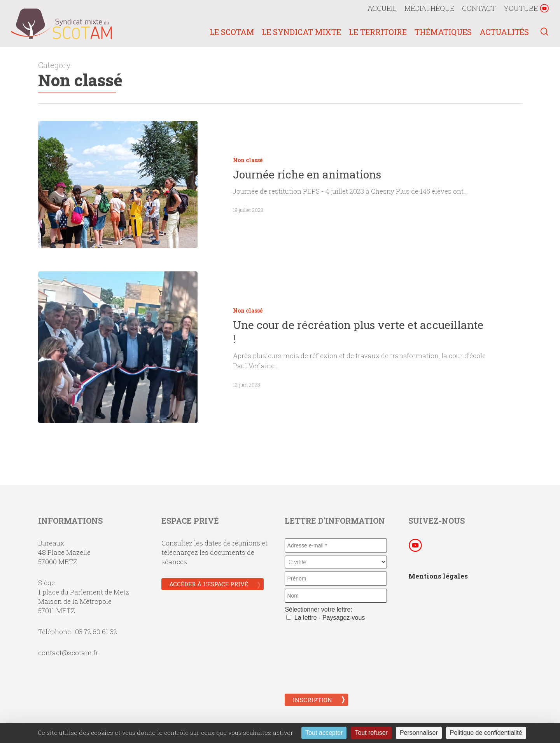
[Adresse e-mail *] (336, 545)
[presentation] (317, 657)
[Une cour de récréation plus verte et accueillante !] (118, 354)
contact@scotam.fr (68, 653)
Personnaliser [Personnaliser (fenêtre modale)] (419, 733)
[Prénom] (336, 579)
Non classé (248, 160)
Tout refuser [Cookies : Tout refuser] (371, 733)
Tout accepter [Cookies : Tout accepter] (324, 733)
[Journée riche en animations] (118, 184)
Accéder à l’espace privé (209, 584)
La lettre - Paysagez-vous (325, 618)
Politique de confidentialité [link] (486, 733)
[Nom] (336, 596)
